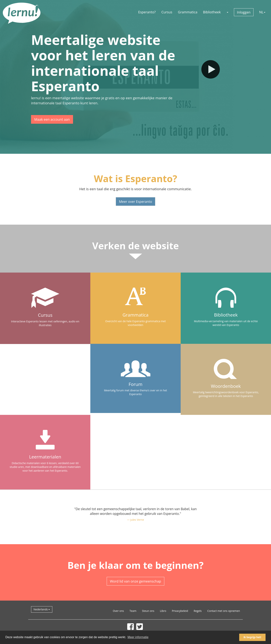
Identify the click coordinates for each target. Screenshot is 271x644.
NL (262, 12)
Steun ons (148, 611)
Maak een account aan (52, 119)
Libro (163, 611)
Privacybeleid (180, 611)
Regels (198, 611)
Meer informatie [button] (138, 637)
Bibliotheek (212, 12)
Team (133, 611)
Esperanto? (147, 12)
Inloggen (244, 12)
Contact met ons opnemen (224, 611)
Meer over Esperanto (135, 202)
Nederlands (42, 609)
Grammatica (188, 12)
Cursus (167, 12)
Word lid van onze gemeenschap (135, 581)
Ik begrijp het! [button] (252, 637)
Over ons (118, 611)
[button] (227, 12)
